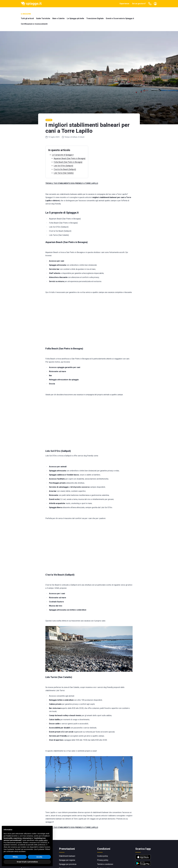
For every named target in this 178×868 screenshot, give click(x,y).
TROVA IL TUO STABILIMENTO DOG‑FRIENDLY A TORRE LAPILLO (72, 183)
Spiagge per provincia (68, 864)
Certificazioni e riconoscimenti (34, 24)
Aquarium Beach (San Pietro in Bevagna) (70, 158)
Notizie (49, 120)
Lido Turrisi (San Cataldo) (64, 173)
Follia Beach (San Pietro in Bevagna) (68, 162)
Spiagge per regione (67, 860)
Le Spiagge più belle (75, 18)
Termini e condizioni (105, 864)
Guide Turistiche (43, 18)
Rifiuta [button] (15, 857)
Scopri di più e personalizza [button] (27, 862)
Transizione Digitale (95, 18)
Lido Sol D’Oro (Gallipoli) (63, 166)
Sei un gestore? (139, 4)
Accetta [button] (39, 857)
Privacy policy (103, 860)
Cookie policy (103, 856)
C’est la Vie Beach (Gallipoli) (65, 169)
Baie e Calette (59, 18)
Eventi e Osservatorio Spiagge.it (120, 18)
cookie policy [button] (43, 840)
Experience (124, 4)
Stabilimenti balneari (67, 856)
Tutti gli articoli (27, 18)
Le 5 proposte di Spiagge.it (63, 155)
